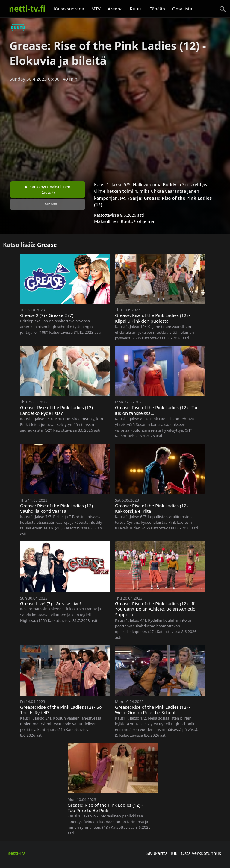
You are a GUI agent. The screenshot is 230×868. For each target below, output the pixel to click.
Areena (115, 9)
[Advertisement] (115, 130)
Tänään (157, 9)
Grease (47, 245)
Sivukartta (157, 853)
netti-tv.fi (27, 9)
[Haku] (223, 9)
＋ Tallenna (48, 204)
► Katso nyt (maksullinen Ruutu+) (48, 189)
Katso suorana (69, 9)
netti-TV (16, 853)
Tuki (174, 853)
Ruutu (136, 9)
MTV (96, 9)
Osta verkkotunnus (201, 853)
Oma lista (182, 9)
